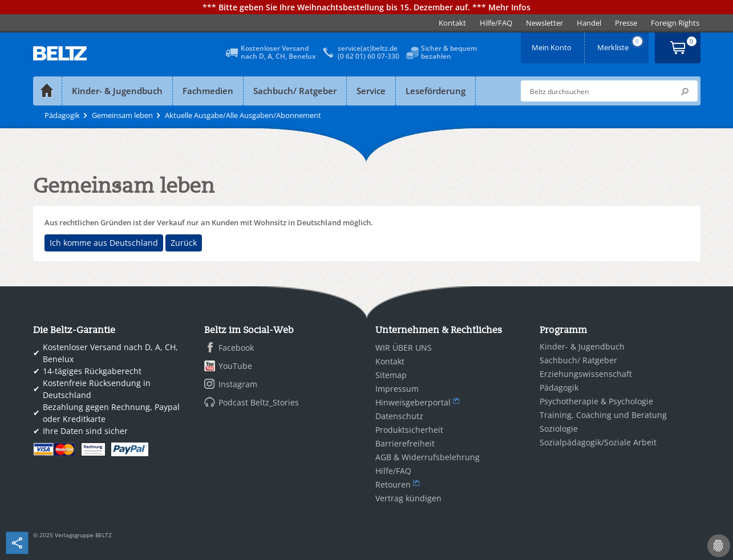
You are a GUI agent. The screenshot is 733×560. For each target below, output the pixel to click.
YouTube (235, 366)
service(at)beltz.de (368, 48)
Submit (685, 91)
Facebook (236, 348)
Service (371, 91)
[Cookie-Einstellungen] (719, 546)
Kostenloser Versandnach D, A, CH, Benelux (278, 52)
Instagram (238, 384)
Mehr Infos (509, 7)
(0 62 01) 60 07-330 (368, 56)
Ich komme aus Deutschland (104, 243)
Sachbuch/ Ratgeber (295, 91)
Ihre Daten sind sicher (85, 431)
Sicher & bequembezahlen (449, 52)
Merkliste (621, 44)
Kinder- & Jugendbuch (117, 91)
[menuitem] (452, 23)
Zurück (184, 243)
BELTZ (60, 53)
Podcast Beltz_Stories (259, 402)
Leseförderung (436, 91)
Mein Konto (553, 44)
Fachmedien (208, 91)
